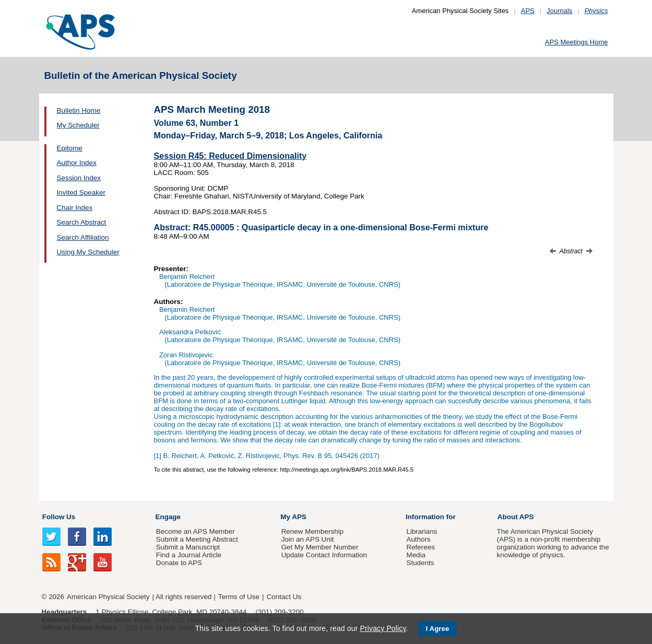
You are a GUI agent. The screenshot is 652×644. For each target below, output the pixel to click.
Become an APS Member (195, 531)
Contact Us (284, 597)
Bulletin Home (79, 110)
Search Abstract (82, 222)
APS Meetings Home (577, 42)
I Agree (438, 629)
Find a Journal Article (189, 555)
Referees (420, 547)
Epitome (70, 148)
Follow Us (59, 517)
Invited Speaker (81, 192)
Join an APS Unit (308, 539)
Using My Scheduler (88, 252)
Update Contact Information (324, 555)
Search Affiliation (83, 237)
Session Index (79, 178)
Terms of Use (239, 597)
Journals (559, 11)
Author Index (77, 163)
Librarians (422, 531)
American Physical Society (108, 597)
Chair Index (75, 208)
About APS (516, 517)
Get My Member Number (320, 547)
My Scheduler (78, 125)
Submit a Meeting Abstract (197, 539)
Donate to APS (179, 563)
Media (416, 555)
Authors (418, 539)
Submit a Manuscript (188, 547)
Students (420, 563)
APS (528, 11)
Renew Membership (313, 531)
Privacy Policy (383, 628)
